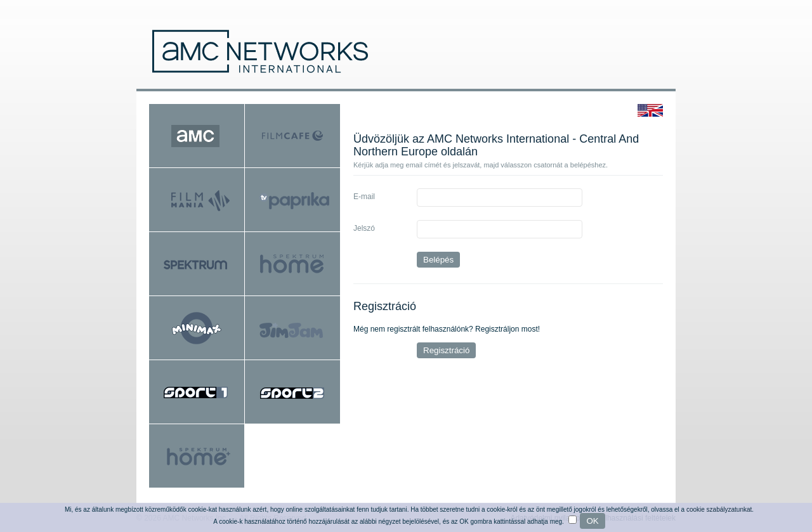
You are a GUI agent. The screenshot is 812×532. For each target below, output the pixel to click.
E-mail (364, 197)
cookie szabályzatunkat (719, 509)
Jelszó (364, 228)
